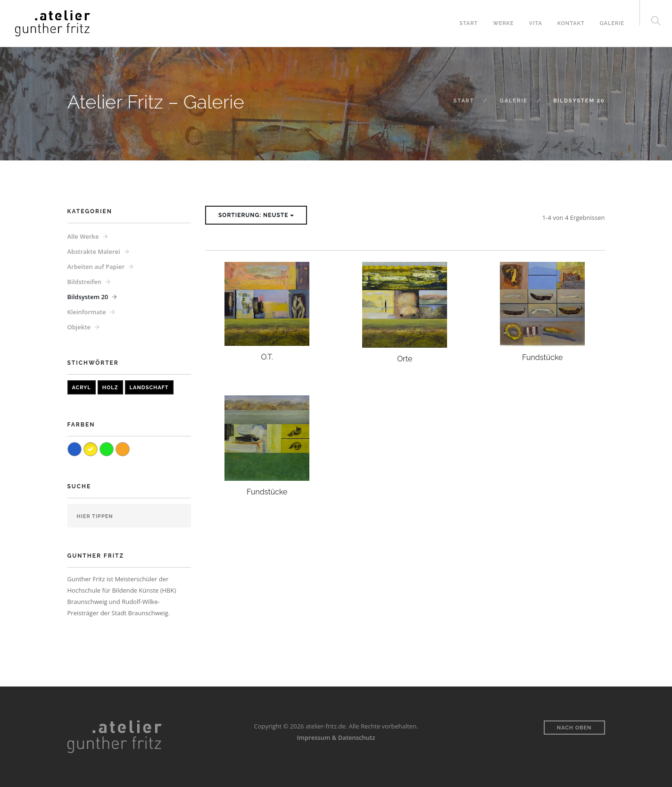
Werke (503, 23)
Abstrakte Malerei (94, 251)
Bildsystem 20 (88, 297)
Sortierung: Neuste (256, 215)
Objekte (79, 327)
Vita (536, 23)
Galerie (612, 23)
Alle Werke (83, 236)
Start (469, 23)
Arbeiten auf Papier (96, 267)
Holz (110, 388)
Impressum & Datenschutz (336, 737)
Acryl (82, 388)
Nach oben (574, 728)
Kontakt (571, 23)
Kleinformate (87, 312)
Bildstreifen (85, 282)
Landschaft (149, 388)
